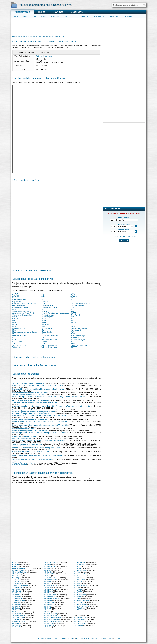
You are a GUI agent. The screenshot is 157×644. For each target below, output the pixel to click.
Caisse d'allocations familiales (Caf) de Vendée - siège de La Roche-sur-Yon (40, 421)
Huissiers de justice (19, 328)
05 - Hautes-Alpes (18, 570)
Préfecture (85, 16)
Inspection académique (79, 328)
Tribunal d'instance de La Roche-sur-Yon (27, 444)
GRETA (73, 326)
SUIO (73, 343)
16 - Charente (17, 591)
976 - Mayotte (78, 625)
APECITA (74, 296)
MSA (72, 332)
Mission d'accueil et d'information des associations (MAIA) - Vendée (37, 448)
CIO (72, 309)
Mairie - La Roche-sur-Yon (22, 438)
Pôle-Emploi (55, 16)
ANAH (44, 296)
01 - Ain (15, 563)
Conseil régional (47, 317)
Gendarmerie (114, 16)
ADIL (43, 294)
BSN (72, 298)
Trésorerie (16, 347)
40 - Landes (48, 572)
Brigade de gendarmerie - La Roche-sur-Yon (28, 410)
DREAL (15, 324)
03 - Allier (16, 566)
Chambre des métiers (20, 307)
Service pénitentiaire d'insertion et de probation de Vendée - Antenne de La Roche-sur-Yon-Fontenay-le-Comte (52, 406)
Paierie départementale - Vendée (24, 436)
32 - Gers (16, 623)
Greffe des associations (50, 340)
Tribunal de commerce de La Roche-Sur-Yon (28, 383)
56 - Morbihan (49, 602)
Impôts (43, 16)
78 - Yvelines (78, 578)
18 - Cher (16, 595)
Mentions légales (107, 638)
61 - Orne (48, 612)
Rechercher (124, 240)
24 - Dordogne (17, 604)
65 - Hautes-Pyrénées (52, 619)
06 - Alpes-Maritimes (19, 572)
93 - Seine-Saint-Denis (81, 606)
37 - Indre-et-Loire (50, 566)
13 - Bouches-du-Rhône (20, 585)
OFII (43, 334)
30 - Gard (16, 619)
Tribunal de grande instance (81, 345)
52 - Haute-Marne (50, 595)
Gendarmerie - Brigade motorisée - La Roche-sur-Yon (32, 414)
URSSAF (74, 347)
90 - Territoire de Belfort (81, 600)
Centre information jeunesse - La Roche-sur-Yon (30, 419)
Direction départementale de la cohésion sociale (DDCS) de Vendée (37, 455)
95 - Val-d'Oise (79, 610)
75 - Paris (77, 572)
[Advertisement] (79, 27)
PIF (14, 338)
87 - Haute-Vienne (80, 595)
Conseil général (47, 305)
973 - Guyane (78, 621)
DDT (14, 321)
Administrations (23, 12)
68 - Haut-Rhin (49, 625)
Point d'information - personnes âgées (55, 313)
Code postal (77, 12)
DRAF (44, 323)
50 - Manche (49, 591)
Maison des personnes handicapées (25, 332)
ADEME (15, 294)
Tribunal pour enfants (49, 345)
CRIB (73, 317)
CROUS (15, 319)
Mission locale (47, 332)
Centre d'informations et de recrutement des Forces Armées (24, 312)
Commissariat (128, 16)
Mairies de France (83, 638)
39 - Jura (47, 570)
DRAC (15, 323)
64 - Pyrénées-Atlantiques (53, 617)
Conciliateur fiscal (48, 315)
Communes (58, 12)
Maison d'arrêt (76, 330)
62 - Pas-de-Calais (51, 614)
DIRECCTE (46, 321)
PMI (66, 16)
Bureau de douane (19, 300)
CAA (43, 300)
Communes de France (67, 638)
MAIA (14, 330)
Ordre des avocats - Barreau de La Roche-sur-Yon (31, 400)
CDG (43, 304)
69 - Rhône (48, 627)
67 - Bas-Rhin (49, 623)
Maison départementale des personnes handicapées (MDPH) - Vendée (39, 433)
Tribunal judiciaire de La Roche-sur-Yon (27, 446)
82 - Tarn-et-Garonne (81, 585)
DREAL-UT (46, 324)
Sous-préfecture (99, 16)
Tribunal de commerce (44, 56)
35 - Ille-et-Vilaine (50, 563)
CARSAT (45, 302)
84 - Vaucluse (78, 589)
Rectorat (45, 341)
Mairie (16, 16)
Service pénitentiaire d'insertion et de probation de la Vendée (35, 402)
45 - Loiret (48, 581)
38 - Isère (48, 568)
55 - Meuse (48, 600)
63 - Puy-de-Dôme (51, 616)
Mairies (42, 12)
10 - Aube (16, 580)
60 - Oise (48, 610)
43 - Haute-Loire (50, 578)
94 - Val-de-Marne (80, 608)
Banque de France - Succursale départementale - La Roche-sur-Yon (38, 385)
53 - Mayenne (49, 597)
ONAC (73, 334)
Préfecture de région (78, 340)
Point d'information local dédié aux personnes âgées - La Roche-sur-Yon (39, 416)
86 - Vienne (77, 593)
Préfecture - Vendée (20, 465)
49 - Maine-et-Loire (51, 589)
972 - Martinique (79, 619)
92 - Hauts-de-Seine (80, 604)
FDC (43, 326)
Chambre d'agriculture (79, 305)
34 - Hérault (16, 627)
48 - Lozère (48, 587)
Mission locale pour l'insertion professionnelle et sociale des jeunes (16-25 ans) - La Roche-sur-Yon (49, 397)
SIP (14, 343)
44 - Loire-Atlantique (51, 580)
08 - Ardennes (17, 576)
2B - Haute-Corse (18, 617)
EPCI (74, 16)
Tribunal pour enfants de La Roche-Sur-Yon (28, 395)
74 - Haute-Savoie (80, 570)
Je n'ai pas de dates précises (126, 236)
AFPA (73, 294)
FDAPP (15, 326)
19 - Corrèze (17, 597)
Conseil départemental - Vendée (24, 429)
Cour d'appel (75, 315)
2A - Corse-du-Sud (19, 616)
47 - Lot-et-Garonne (51, 585)
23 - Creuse (16, 602)
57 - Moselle (49, 604)
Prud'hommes (17, 341)
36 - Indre (48, 564)
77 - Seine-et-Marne (80, 576)
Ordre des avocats (19, 336)
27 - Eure (15, 610)
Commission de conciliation (22, 315)
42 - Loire (48, 576)
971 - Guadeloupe (80, 617)
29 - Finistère (17, 614)
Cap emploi (17, 302)
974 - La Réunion (79, 623)
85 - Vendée (78, 591)
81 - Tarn (77, 583)
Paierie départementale (50, 336)
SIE (72, 341)
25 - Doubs (16, 606)
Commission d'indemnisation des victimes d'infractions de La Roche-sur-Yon (40, 440)
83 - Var (76, 587)
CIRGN (44, 311)
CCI (72, 302)
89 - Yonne (77, 599)
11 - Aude (16, 581)
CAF (34, 16)
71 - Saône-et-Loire (80, 564)
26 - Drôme (16, 608)
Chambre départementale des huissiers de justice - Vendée (34, 412)
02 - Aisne (16, 564)
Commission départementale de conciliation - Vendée (32, 452)
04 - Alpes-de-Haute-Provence (22, 568)
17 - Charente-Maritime (20, 593)
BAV (43, 298)
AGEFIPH (16, 296)
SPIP (43, 343)
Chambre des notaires (49, 307)
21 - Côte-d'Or (17, 599)
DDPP (73, 319)
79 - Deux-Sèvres (80, 580)
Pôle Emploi (75, 338)
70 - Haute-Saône (80, 563)
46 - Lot (47, 583)
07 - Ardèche (17, 574)
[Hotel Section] (57, 224)
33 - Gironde (17, 625)
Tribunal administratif (20, 345)
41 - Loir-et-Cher (50, 574)
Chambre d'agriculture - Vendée (24, 463)
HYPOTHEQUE (47, 328)
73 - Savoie (77, 568)
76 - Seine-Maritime (80, 574)
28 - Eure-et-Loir (18, 612)
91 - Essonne (78, 602)
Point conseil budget (78, 336)
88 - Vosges (78, 597)
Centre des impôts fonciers (80, 304)
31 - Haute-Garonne (19, 621)
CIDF (14, 309)
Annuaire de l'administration (48, 638)
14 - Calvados (17, 587)
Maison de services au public (23, 334)
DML (72, 321)
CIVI (72, 311)
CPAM (25, 16)
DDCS (44, 319)
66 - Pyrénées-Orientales (53, 621)
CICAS (73, 307)
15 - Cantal (16, 589)
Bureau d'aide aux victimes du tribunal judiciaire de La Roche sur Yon (38, 389)
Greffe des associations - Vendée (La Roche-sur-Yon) (32, 459)
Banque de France (19, 298)
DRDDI (73, 323)
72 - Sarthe (77, 566)
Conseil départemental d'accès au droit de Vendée (31, 393)
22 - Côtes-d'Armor (19, 600)
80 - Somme (78, 581)
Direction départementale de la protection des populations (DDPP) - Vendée (40, 425)
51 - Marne (48, 593)
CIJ (43, 309)
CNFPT (73, 313)
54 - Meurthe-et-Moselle (52, 599)
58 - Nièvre (48, 606)
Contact (117, 638)
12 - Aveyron (17, 583)
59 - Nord (48, 608)
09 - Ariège (16, 578)
